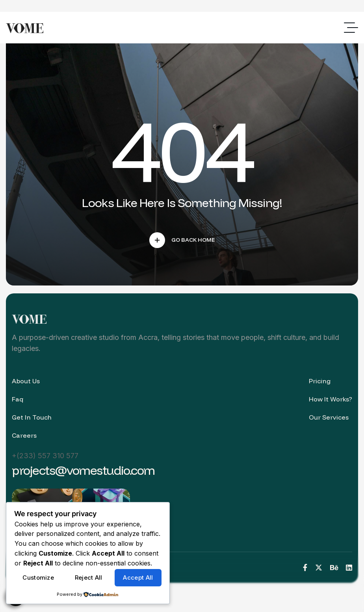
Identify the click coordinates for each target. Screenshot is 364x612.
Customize (38, 577)
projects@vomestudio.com (83, 470)
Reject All (89, 577)
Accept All (138, 577)
